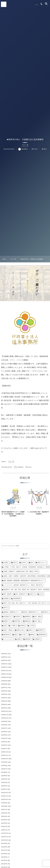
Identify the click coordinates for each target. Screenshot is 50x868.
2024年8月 (4, 725)
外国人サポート (42, 563)
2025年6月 (4, 691)
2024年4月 (4, 738)
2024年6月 (4, 732)
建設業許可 (41, 630)
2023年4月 (4, 779)
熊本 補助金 (38, 617)
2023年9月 (4, 762)
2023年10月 (5, 759)
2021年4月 (4, 860)
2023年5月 (4, 776)
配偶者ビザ (7, 621)
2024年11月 (5, 715)
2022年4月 (4, 820)
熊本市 (15, 563)
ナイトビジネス (8, 639)
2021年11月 (5, 837)
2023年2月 (4, 786)
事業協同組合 (42, 635)
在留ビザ (32, 594)
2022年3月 (4, 823)
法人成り (24, 635)
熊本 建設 (37, 621)
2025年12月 (5, 671)
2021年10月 (5, 840)
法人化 (41, 594)
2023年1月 (4, 789)
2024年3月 (4, 742)
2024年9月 (4, 721)
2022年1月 (4, 830)
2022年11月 (5, 796)
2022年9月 (4, 803)
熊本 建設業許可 (20, 594)
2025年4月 (4, 698)
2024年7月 (4, 728)
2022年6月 (4, 813)
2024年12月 (5, 711)
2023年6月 (4, 772)
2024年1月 (4, 749)
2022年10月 (5, 799)
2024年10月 (5, 718)
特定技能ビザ (7, 617)
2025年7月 (4, 688)
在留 (5, 626)
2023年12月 (5, 752)
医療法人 (31, 630)
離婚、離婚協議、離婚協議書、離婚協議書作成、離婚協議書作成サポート (24, 581)
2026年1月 (4, 667)
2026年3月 (4, 660)
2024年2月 (4, 745)
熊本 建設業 (7, 594)
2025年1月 (4, 708)
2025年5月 (4, 694)
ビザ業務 (13, 626)
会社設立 (24, 563)
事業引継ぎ (17, 621)
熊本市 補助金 (8, 630)
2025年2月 (4, 705)
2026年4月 (4, 657)
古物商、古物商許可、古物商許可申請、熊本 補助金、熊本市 (21, 572)
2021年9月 (4, 843)
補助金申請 (7, 635)
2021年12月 (5, 833)
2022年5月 (4, 816)
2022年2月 (4, 826)
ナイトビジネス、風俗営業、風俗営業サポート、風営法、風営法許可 (23, 585)
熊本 (32, 563)
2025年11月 (5, 674)
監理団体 (22, 626)
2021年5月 (4, 857)
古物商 (19, 639)
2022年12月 (5, 793)
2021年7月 (4, 850)
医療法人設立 (20, 630)
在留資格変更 (17, 599)
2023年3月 (4, 782)
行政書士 (6, 563)
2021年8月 (4, 847)
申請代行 (18, 617)
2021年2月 (4, 867)
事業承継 (28, 639)
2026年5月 (4, 654)
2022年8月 (4, 806)
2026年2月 (4, 664)
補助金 (32, 635)
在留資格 (6, 599)
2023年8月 (4, 766)
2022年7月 (4, 810)
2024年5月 (4, 735)
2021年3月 (4, 864)
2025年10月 (5, 677)
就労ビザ (6, 608)
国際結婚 (27, 621)
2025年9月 (4, 681)
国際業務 (27, 617)
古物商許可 (38, 639)
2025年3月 (4, 701)
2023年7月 (4, 769)
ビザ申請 (32, 626)
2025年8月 (4, 684)
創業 (15, 635)
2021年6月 (4, 854)
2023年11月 (5, 755)
